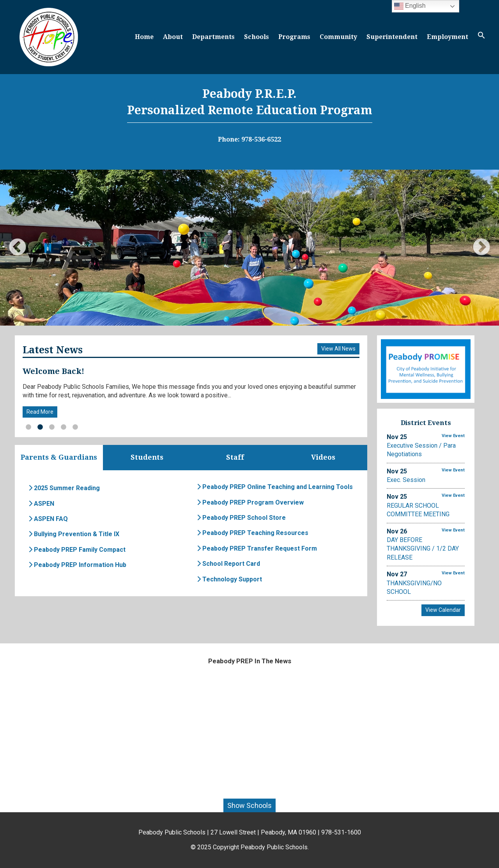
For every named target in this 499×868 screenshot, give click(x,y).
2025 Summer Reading (64, 488)
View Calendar (443, 610)
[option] (249, 248)
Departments (213, 37)
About (173, 37)
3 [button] (52, 427)
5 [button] (75, 427)
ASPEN (41, 504)
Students (147, 458)
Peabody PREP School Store (241, 518)
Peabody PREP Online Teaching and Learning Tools (275, 487)
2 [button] (40, 427)
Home (144, 37)
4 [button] (64, 427)
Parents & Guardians (59, 458)
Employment (448, 37)
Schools (257, 37)
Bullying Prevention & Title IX (74, 534)
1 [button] (28, 427)
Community (338, 37)
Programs (294, 37)
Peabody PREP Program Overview (250, 502)
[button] (481, 37)
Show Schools (249, 805)
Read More (40, 412)
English (410, 6)
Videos (323, 458)
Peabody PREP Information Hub (77, 565)
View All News (338, 349)
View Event (453, 436)
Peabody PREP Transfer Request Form (257, 548)
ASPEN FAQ (48, 519)
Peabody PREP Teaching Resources (253, 533)
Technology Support (229, 579)
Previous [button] (18, 248)
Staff (235, 458)
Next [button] (481, 248)
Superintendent (392, 37)
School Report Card (228, 564)
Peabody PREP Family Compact (77, 550)
